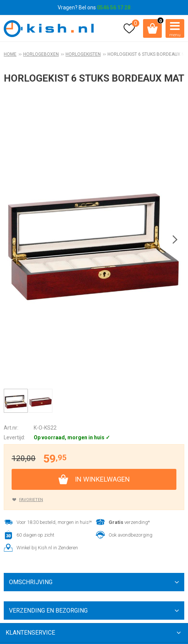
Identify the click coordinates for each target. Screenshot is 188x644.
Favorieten (31, 500)
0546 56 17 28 (114, 7)
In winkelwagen (102, 479)
